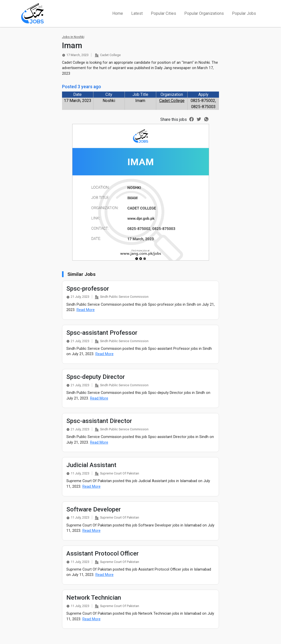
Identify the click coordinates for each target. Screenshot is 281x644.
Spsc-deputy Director (96, 377)
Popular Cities (163, 13)
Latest (137, 13)
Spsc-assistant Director (99, 421)
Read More (86, 310)
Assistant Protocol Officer (102, 553)
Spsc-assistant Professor (102, 333)
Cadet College (172, 101)
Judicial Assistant (91, 465)
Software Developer (94, 509)
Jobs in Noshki (73, 37)
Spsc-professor (88, 289)
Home (118, 13)
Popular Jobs (244, 13)
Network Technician (94, 598)
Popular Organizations (204, 13)
